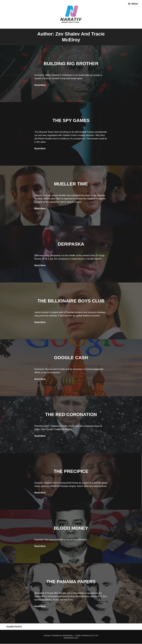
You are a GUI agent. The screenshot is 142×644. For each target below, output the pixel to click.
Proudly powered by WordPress (58, 636)
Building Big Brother (71, 64)
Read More (40, 85)
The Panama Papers (71, 582)
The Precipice (71, 471)
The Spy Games (71, 120)
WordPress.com (71, 638)
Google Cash (71, 358)
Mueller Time (71, 184)
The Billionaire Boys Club (71, 301)
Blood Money (71, 528)
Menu (132, 5)
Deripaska (71, 244)
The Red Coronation (71, 414)
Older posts (12, 627)
